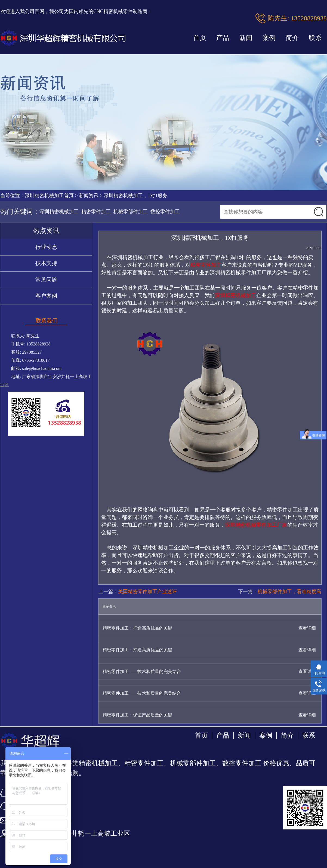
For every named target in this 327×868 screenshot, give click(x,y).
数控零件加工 (165, 212)
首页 (200, 38)
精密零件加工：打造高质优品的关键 (137, 628)
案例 (269, 38)
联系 (315, 38)
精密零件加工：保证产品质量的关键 (137, 715)
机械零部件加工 (131, 212)
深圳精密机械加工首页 (49, 196)
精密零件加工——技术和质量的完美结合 (142, 672)
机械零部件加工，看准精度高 (289, 592)
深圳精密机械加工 (59, 212)
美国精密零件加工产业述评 (147, 592)
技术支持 (46, 263)
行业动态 (46, 247)
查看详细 (307, 628)
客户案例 (46, 296)
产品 (223, 38)
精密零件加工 (96, 212)
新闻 (246, 38)
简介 (292, 38)
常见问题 (46, 279)
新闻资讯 (89, 196)
